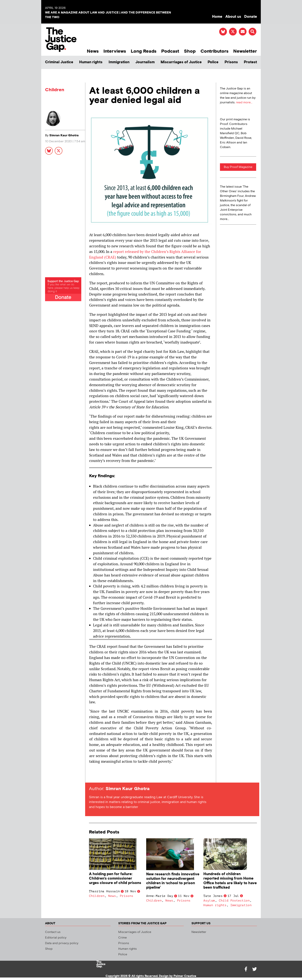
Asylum (209, 901)
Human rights (91, 62)
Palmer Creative (185, 976)
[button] (253, 32)
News (93, 51)
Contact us (53, 932)
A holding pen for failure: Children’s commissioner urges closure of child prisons (115, 878)
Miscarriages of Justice (181, 62)
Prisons (231, 62)
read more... (244, 102)
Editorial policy (56, 938)
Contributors (214, 51)
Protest (250, 62)
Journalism (145, 62)
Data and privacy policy (62, 943)
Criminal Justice (59, 62)
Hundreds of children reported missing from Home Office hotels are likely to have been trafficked (230, 881)
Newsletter (245, 51)
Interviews (115, 51)
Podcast (170, 51)
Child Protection (234, 901)
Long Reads (144, 51)
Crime (122, 938)
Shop (190, 51)
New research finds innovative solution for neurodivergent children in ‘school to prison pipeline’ (173, 881)
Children (55, 90)
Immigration (119, 62)
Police (213, 62)
